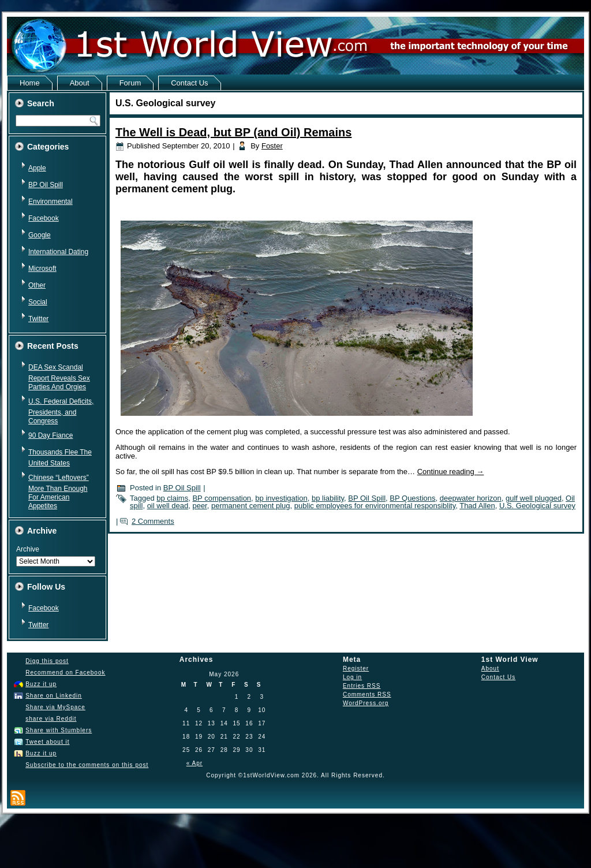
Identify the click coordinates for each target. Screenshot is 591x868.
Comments (367, 694)
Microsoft (42, 269)
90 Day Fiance (51, 435)
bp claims (172, 498)
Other (37, 285)
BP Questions (412, 498)
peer (199, 506)
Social (38, 302)
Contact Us (189, 83)
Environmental (51, 202)
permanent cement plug (251, 506)
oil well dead (168, 506)
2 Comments (153, 521)
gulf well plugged (534, 498)
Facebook (44, 218)
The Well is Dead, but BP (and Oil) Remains (233, 132)
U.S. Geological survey (537, 506)
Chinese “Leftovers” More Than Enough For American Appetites (59, 492)
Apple (37, 168)
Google (40, 235)
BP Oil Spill (46, 185)
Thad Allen (477, 506)
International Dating (58, 252)
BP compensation (222, 498)
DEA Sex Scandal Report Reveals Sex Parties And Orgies (59, 377)
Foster (272, 146)
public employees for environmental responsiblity (375, 506)
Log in (352, 677)
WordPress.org (366, 703)
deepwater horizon (471, 498)
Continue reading (451, 472)
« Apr (194, 763)
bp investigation (281, 498)
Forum (130, 83)
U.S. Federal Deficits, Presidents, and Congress (61, 411)
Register (356, 668)
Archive (28, 549)
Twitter (38, 319)
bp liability (328, 498)
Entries (362, 686)
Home (30, 83)
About (80, 83)
